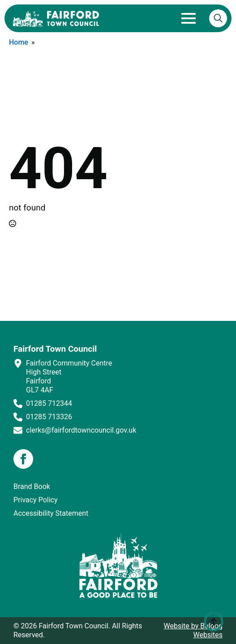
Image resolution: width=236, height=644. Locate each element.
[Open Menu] (189, 18)
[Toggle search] (218, 18)
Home (19, 42)
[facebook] (23, 459)
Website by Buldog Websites (193, 630)
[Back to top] (214, 622)
